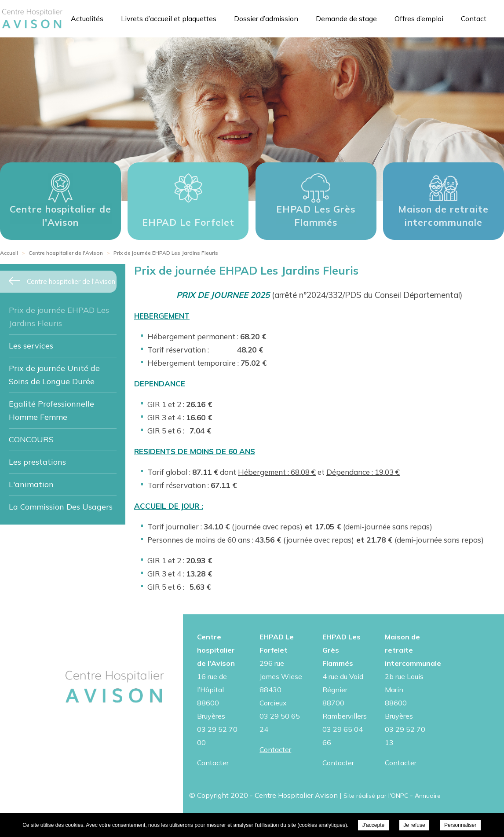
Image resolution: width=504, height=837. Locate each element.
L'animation (31, 484)
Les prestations (37, 462)
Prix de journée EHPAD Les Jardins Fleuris (59, 317)
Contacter (213, 763)
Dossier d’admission (266, 18)
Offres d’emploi (419, 18)
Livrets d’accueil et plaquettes (169, 18)
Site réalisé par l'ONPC (376, 796)
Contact (474, 18)
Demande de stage (346, 18)
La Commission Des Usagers (61, 507)
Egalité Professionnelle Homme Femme (51, 410)
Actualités (87, 18)
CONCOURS (31, 439)
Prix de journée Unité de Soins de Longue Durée (54, 375)
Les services (31, 346)
